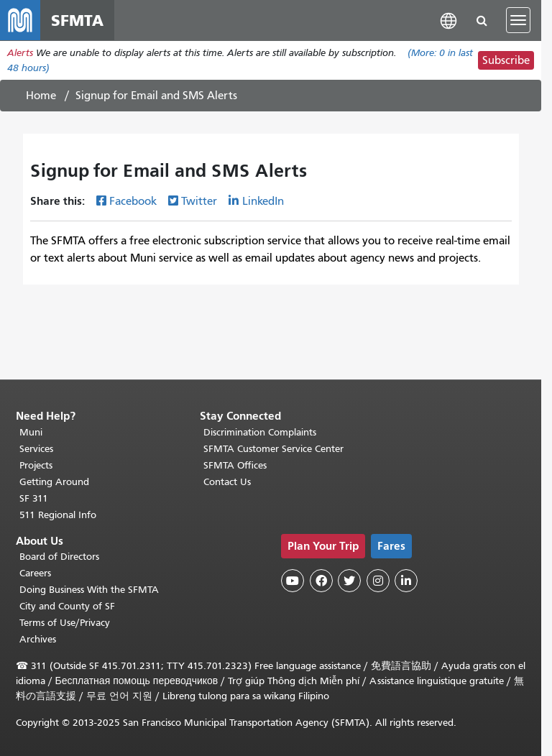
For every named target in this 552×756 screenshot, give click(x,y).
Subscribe (506, 60)
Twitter (199, 201)
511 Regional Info (58, 515)
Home (41, 96)
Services (36, 449)
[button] (448, 20)
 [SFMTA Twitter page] (349, 581)
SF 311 (34, 498)
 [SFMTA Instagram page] (378, 581)
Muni (31, 432)
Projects (36, 465)
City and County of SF (67, 606)
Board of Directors (59, 557)
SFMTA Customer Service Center (273, 449)
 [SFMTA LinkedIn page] (406, 581)
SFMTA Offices (235, 465)
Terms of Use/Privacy (65, 623)
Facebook (133, 201)
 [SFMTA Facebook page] (321, 581)
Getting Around (54, 482)
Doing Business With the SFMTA (89, 590)
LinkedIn (263, 201)
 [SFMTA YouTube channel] (293, 581)
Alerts (20, 53)
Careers (35, 573)
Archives (38, 639)
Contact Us (227, 482)
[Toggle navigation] (518, 20)
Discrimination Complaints (260, 432)
